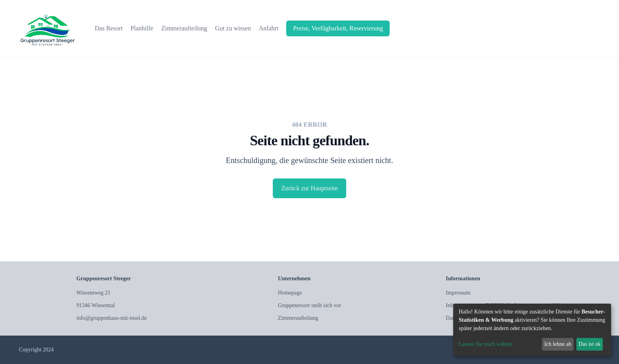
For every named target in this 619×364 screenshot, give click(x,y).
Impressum (458, 293)
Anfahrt (268, 28)
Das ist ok (589, 344)
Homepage (290, 293)
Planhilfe (142, 28)
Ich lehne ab (558, 344)
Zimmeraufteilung (184, 28)
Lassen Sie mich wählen (486, 344)
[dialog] (532, 330)
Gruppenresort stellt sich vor (309, 305)
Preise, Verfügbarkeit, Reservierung (338, 28)
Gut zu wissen (233, 28)
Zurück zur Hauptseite (309, 188)
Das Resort (109, 28)
